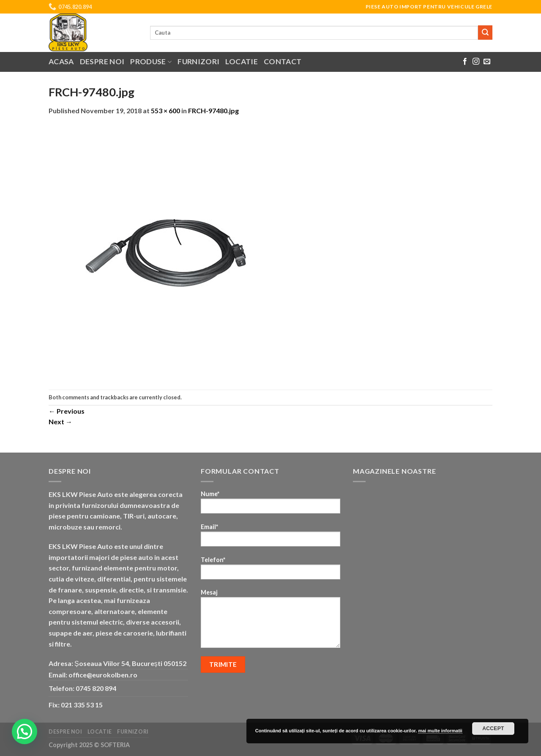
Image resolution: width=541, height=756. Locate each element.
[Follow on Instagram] (476, 62)
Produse (151, 61)
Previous (67, 411)
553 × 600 (165, 111)
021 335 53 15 (82, 705)
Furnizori (198, 61)
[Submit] (485, 33)
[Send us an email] (487, 62)
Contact (283, 61)
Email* (270, 538)
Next (60, 422)
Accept (493, 729)
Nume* (270, 505)
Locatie (241, 61)
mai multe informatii (440, 731)
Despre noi (102, 61)
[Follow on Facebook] (465, 62)
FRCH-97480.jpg (213, 111)
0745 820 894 (96, 688)
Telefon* (270, 571)
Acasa (61, 61)
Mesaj (270, 621)
